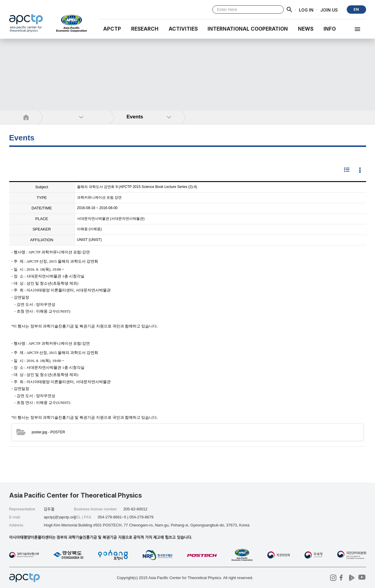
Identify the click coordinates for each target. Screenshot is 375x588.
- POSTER (48, 432)
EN (356, 9)
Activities (183, 29)
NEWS (306, 29)
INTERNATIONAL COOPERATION (248, 29)
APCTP (112, 29)
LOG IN (306, 10)
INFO (330, 29)
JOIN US (329, 10)
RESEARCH (145, 29)
